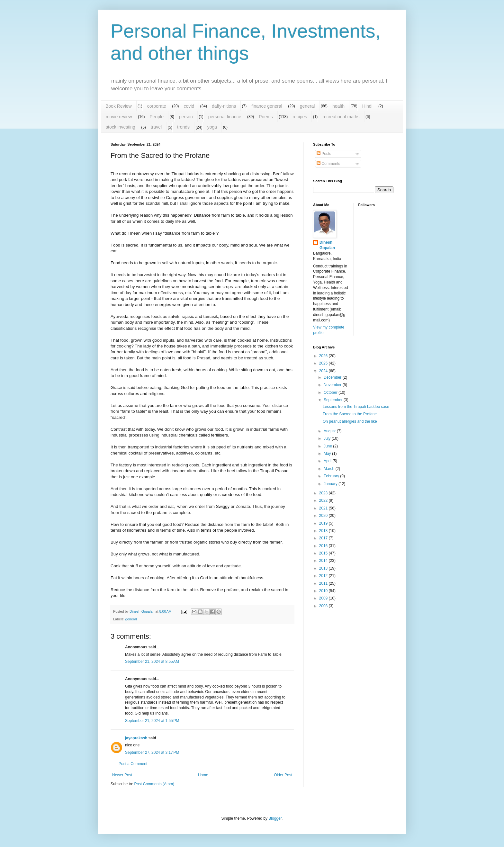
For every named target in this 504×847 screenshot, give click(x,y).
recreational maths (341, 117)
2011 (324, 583)
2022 (324, 500)
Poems (266, 117)
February (332, 476)
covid (189, 106)
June (328, 446)
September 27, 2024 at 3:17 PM (152, 752)
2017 (324, 538)
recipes (300, 117)
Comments (328, 164)
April (328, 461)
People (157, 117)
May (328, 454)
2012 (324, 576)
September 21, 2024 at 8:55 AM (152, 662)
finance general (267, 106)
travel (156, 127)
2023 (324, 493)
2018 (324, 531)
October (331, 392)
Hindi (367, 106)
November (333, 385)
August (330, 431)
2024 (324, 371)
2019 (324, 523)
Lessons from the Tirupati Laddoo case (356, 407)
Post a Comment (133, 764)
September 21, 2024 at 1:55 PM (152, 721)
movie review (119, 117)
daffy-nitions (224, 106)
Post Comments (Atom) (154, 784)
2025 (324, 363)
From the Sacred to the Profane (350, 414)
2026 (324, 356)
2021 (324, 508)
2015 (324, 553)
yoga (212, 127)
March (330, 469)
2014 (324, 561)
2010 (324, 591)
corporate (157, 106)
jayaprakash (136, 738)
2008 (324, 606)
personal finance (225, 117)
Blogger (275, 818)
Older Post (283, 775)
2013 (324, 568)
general (307, 106)
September (334, 400)
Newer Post (122, 775)
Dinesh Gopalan (327, 245)
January (331, 484)
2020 (324, 516)
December (333, 377)
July (328, 438)
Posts (324, 154)
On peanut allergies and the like (350, 421)
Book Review (119, 106)
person (186, 117)
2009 (324, 598)
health (338, 106)
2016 (324, 546)
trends (183, 127)
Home (203, 775)
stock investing (121, 127)
